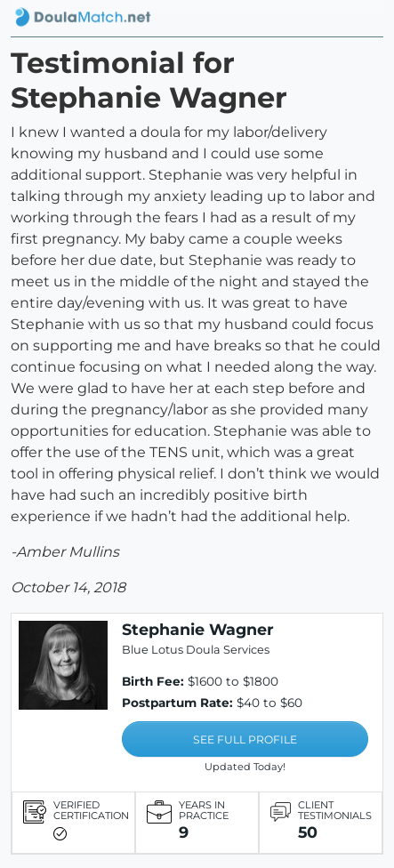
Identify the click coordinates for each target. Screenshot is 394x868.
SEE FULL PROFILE (245, 739)
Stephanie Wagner (198, 629)
